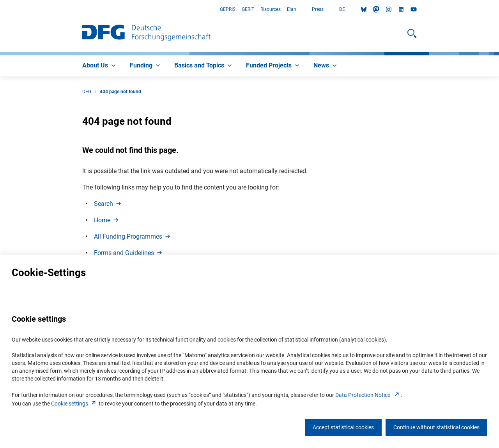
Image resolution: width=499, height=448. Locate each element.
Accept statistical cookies (343, 427)
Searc (108, 204)
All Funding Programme (133, 236)
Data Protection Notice (368, 395)
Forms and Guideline (129, 253)
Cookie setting (74, 404)
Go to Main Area (0, 10)
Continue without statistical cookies (436, 427)
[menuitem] (100, 66)
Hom (107, 220)
